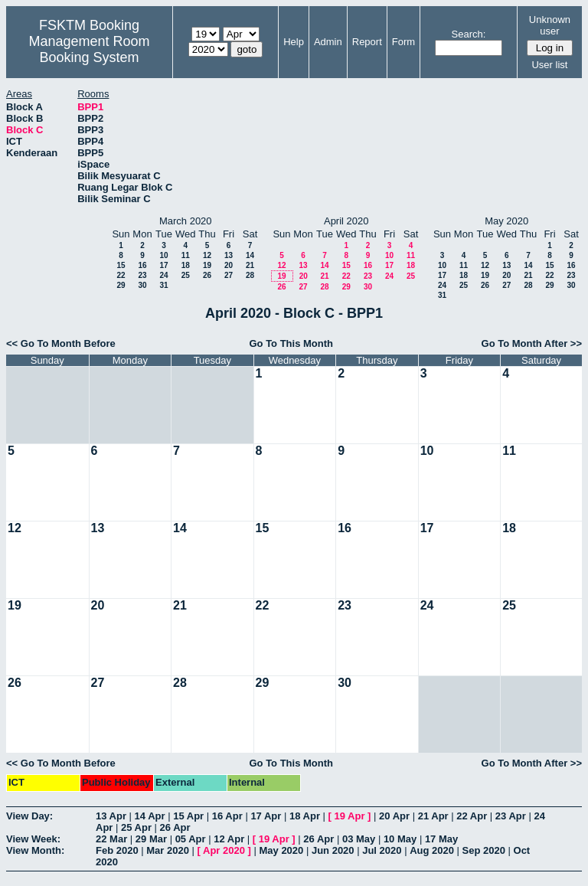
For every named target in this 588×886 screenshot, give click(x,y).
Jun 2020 (333, 850)
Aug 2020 (432, 850)
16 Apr (227, 816)
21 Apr (433, 816)
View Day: (29, 816)
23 (142, 275)
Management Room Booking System (89, 49)
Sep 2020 (484, 850)
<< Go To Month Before (61, 343)
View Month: (35, 850)
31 (163, 285)
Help (294, 42)
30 (142, 285)
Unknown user (550, 25)
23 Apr (511, 816)
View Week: (33, 839)
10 (163, 255)
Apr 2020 (224, 850)
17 (163, 265)
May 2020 (281, 850)
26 (207, 275)
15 (121, 265)
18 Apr (305, 816)
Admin (328, 42)
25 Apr (136, 827)
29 (121, 285)
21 (250, 265)
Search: (469, 34)
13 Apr (111, 816)
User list (549, 65)
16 (142, 265)
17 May (441, 839)
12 (207, 255)
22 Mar (111, 839)
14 (250, 255)
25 (186, 275)
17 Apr (266, 816)
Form (403, 42)
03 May (359, 839)
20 (229, 265)
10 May (400, 839)
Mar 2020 (168, 850)
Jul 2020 (382, 850)
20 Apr (394, 816)
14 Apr (150, 816)
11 (186, 255)
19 (207, 265)
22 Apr (472, 816)
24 (163, 275)
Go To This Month (291, 343)
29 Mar (151, 839)
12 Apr (229, 839)
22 (121, 275)
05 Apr (191, 839)
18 (186, 265)
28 (250, 275)
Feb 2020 (117, 850)
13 (229, 255)
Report (367, 42)
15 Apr (188, 816)
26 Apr (175, 827)
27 (229, 275)
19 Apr (350, 816)
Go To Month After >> (532, 343)
